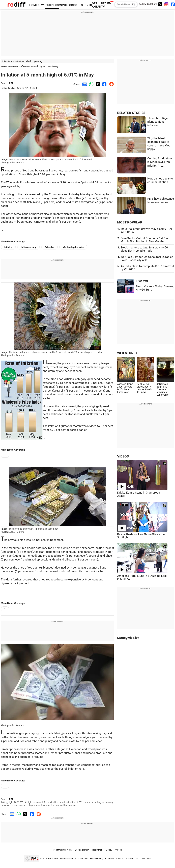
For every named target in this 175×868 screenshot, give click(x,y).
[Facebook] (173, 4)
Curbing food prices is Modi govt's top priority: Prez (160, 162)
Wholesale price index (73, 247)
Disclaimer (83, 859)
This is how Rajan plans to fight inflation (158, 122)
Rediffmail (97, 850)
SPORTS (86, 5)
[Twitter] (160, 4)
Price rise (50, 247)
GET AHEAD (96, 5)
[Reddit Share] (111, 84)
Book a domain (82, 850)
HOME (33, 5)
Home (4, 66)
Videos (119, 850)
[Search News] (133, 5)
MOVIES (64, 5)
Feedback (109, 859)
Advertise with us (68, 859)
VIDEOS (123, 456)
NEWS (41, 5)
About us (120, 859)
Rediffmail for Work (62, 850)
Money (109, 850)
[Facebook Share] (104, 84)
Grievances (145, 859)
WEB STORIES (128, 353)
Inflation (8, 247)
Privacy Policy (96, 859)
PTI (11, 83)
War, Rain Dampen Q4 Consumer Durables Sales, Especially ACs (147, 259)
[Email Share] (84, 84)
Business (13, 66)
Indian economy (29, 247)
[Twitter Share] (97, 84)
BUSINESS (52, 5)
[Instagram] (166, 4)
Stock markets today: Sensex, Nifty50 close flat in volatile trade (144, 249)
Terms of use (132, 859)
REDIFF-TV (106, 5)
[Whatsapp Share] (91, 84)
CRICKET (75, 5)
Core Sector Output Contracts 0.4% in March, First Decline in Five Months (144, 240)
